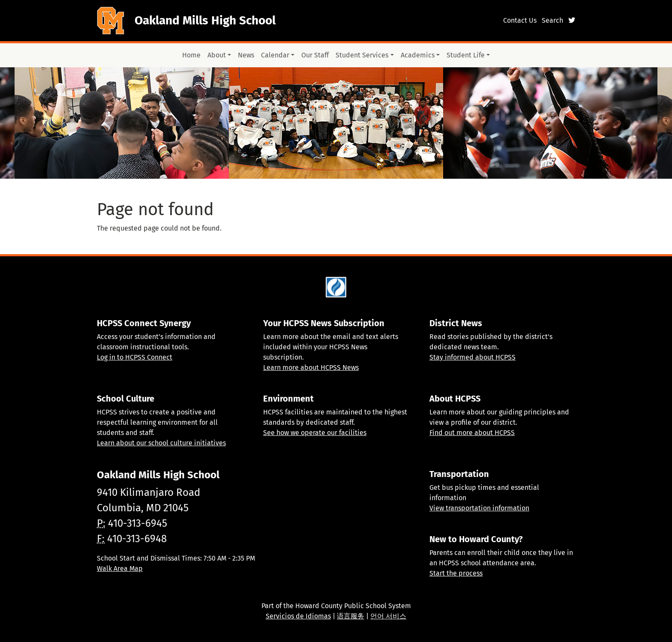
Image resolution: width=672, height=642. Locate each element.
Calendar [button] (275, 55)
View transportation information (479, 508)
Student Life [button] (466, 55)
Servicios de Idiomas (298, 616)
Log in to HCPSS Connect (135, 357)
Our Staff (315, 55)
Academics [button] (418, 55)
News (246, 55)
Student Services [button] (362, 55)
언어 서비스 (388, 616)
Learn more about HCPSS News (311, 367)
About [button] (217, 55)
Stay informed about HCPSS (472, 357)
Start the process (456, 573)
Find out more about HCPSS (472, 433)
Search (552, 20)
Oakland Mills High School (205, 20)
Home (191, 55)
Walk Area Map (120, 568)
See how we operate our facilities (315, 433)
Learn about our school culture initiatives (161, 443)
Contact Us (520, 20)
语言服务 (351, 616)
